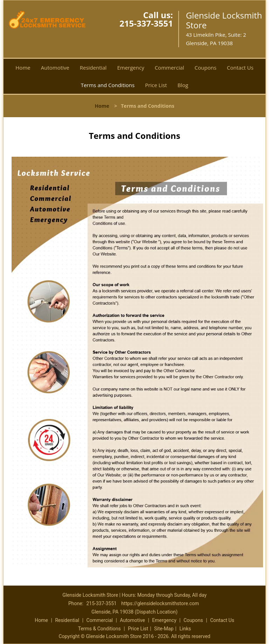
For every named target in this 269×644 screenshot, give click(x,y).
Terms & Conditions (99, 629)
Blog (183, 85)
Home (23, 68)
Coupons (206, 68)
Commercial (170, 68)
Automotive (55, 68)
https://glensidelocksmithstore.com (160, 603)
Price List (156, 85)
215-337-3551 (146, 23)
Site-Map (164, 629)
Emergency (130, 68)
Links (185, 629)
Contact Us (240, 68)
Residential (93, 68)
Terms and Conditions (108, 85)
